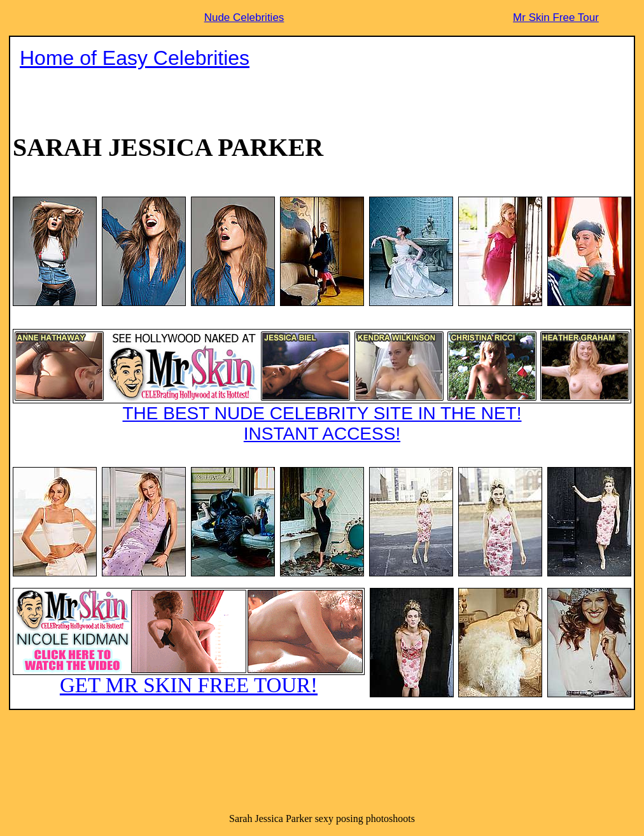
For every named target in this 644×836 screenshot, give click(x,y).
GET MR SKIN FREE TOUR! (189, 642)
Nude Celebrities (244, 17)
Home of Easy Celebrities (135, 58)
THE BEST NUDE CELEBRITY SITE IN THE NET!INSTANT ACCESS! (322, 386)
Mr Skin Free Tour (556, 17)
